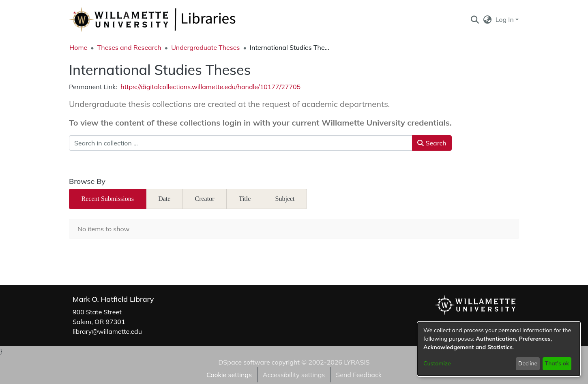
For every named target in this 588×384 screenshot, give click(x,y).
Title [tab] (245, 199)
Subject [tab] (285, 199)
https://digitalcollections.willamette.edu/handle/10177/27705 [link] (210, 87)
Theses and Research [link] (129, 47)
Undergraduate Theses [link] (205, 47)
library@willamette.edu (107, 331)
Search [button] (432, 143)
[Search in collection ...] (241, 143)
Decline (528, 363)
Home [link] (78, 47)
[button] (475, 19)
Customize (437, 363)
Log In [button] (505, 19)
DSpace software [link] (244, 362)
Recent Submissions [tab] (108, 199)
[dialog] (499, 349)
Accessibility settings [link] (294, 375)
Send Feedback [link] (359, 375)
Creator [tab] (205, 199)
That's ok (557, 363)
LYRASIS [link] (357, 362)
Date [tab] (164, 199)
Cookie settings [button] (229, 375)
